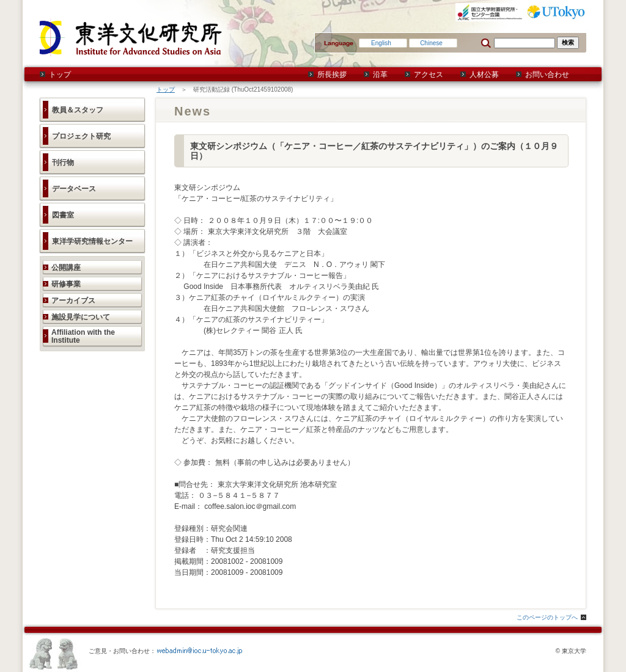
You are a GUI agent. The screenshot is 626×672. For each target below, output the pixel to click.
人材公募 (484, 75)
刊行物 (63, 163)
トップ (60, 75)
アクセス (429, 75)
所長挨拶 (332, 75)
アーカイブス (73, 301)
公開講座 (66, 268)
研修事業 (66, 284)
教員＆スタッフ (78, 110)
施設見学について (81, 317)
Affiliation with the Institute (83, 336)
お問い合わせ (547, 75)
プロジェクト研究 (81, 136)
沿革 (380, 75)
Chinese (431, 43)
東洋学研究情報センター (92, 241)
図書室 (63, 215)
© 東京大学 (571, 651)
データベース (74, 189)
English (381, 43)
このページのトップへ (547, 617)
